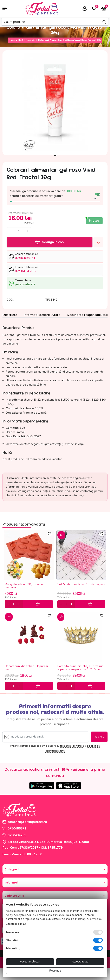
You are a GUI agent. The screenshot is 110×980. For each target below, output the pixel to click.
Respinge (55, 971)
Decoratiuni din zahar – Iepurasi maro (26, 668)
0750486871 (14, 828)
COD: (10, 300)
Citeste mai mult (16, 924)
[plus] (19, 604)
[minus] (8, 604)
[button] (9, 8)
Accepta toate (80, 962)
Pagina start (16, 40)
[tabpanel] (55, 103)
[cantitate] (13, 604)
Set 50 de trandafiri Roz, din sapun (81, 584)
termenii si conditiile (72, 746)
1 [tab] (55, 156)
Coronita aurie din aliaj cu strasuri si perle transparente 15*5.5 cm (80, 668)
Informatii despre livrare (42, 315)
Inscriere (99, 737)
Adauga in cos (50, 242)
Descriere (10, 315)
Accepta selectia (30, 962)
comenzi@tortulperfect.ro (25, 822)
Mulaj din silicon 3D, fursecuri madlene (25, 586)
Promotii (30, 40)
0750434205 (14, 835)
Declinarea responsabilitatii (88, 315)
